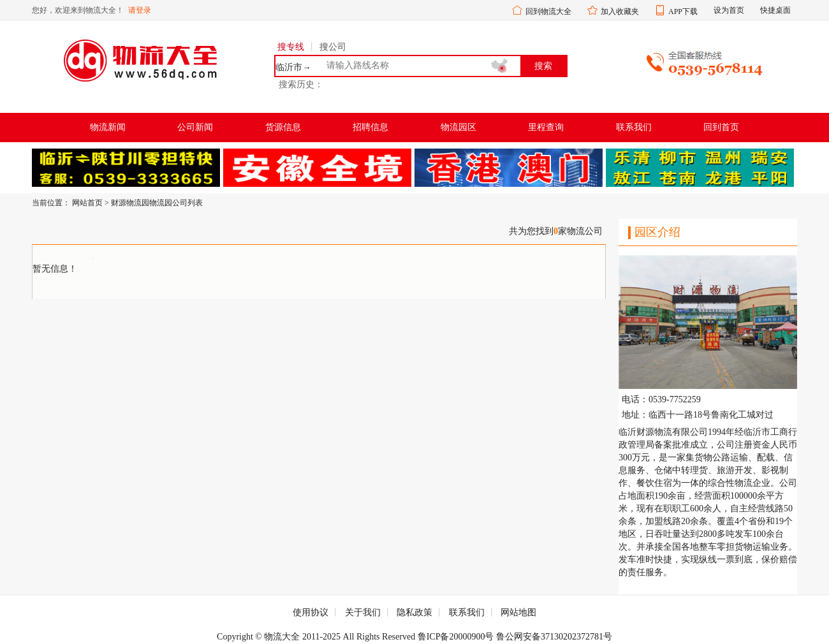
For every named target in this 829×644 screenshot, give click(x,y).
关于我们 (363, 612)
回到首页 (721, 127)
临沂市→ (293, 68)
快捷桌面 (775, 10)
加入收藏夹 (620, 11)
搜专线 (291, 47)
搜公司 (333, 47)
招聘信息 (370, 127)
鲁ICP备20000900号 (456, 637)
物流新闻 (108, 127)
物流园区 (459, 127)
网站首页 (87, 203)
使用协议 (311, 612)
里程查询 (546, 127)
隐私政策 (414, 612)
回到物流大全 (548, 11)
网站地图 (518, 612)
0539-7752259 (675, 400)
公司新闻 (195, 127)
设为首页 (729, 10)
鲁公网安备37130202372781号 (554, 637)
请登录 (140, 10)
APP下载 (683, 11)
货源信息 (283, 127)
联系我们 (634, 127)
